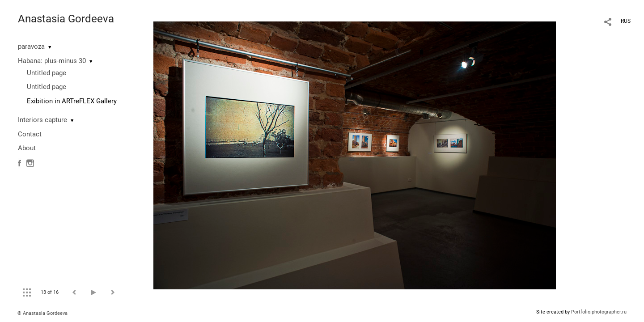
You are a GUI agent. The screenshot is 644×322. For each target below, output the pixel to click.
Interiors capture (42, 120)
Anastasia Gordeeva (66, 19)
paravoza (31, 47)
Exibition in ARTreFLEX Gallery (72, 101)
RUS (626, 21)
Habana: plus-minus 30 (52, 61)
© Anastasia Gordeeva (42, 313)
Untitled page (47, 73)
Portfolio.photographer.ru (599, 312)
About (27, 148)
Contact (30, 134)
